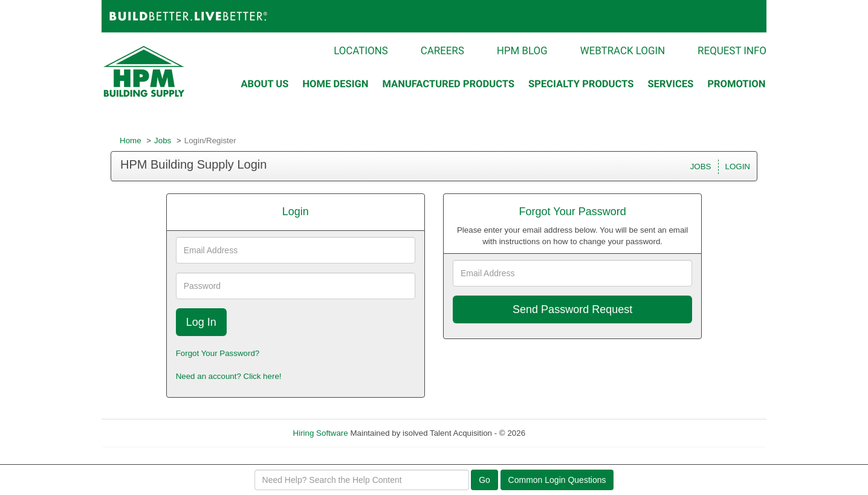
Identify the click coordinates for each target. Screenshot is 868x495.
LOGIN (738, 167)
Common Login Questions (557, 480)
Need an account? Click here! (229, 376)
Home (131, 141)
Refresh (561, 433)
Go (484, 480)
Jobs (163, 141)
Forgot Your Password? (218, 353)
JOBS (701, 167)
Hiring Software (321, 433)
